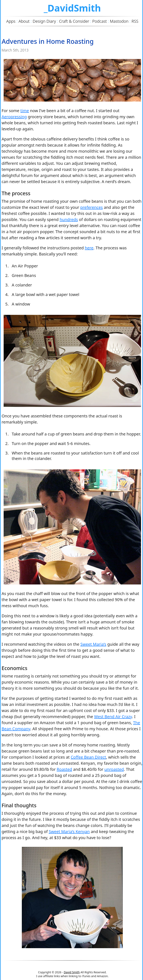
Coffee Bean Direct (88, 757)
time (25, 111)
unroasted (114, 769)
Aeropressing (14, 117)
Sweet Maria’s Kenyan (69, 831)
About (24, 21)
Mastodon (119, 21)
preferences (91, 207)
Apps (11, 21)
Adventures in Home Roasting (48, 41)
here (89, 248)
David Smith (72, 972)
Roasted (64, 769)
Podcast (100, 21)
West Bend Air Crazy (113, 717)
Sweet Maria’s (93, 644)
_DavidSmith (72, 8)
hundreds (69, 219)
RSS (135, 21)
